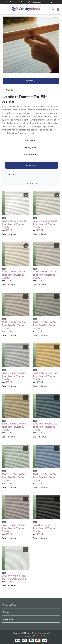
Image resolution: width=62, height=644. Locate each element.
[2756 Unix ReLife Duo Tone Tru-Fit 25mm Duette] (16, 215)
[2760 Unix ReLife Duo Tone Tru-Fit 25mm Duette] (47, 418)
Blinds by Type (9, 605)
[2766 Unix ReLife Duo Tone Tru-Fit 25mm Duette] (47, 215)
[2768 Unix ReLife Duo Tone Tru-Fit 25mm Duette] (16, 519)
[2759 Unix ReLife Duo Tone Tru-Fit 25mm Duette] (16, 316)
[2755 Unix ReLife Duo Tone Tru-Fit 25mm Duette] (16, 266)
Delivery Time (31, 155)
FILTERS (31, 81)
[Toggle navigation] (4, 9)
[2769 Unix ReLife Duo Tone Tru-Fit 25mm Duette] (47, 316)
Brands (6, 612)
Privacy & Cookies (24, 636)
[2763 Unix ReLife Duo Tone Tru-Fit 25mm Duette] (16, 468)
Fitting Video (31, 147)
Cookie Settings (39, 636)
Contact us (37, 2)
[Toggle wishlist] (26, 195)
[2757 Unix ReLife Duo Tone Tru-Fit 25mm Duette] (16, 367)
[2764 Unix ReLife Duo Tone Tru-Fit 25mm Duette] (47, 367)
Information (8, 619)
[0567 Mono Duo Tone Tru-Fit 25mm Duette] (16, 568)
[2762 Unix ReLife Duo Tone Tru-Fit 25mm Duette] (47, 468)
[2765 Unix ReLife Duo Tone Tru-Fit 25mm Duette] (16, 418)
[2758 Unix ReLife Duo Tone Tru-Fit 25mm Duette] (47, 266)
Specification (31, 140)
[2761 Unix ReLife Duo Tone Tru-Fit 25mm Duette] (47, 519)
